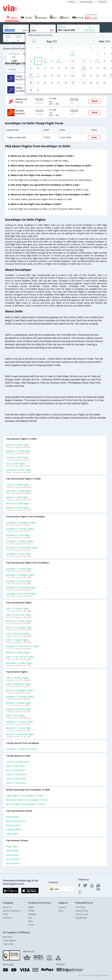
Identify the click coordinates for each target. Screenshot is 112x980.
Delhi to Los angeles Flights (19, 627)
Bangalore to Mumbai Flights (20, 697)
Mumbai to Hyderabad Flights (20, 734)
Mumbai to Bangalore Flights (20, 690)
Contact (62, 907)
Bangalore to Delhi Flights (18, 451)
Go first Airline (13, 859)
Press (5, 914)
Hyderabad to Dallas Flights (19, 663)
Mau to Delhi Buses (15, 770)
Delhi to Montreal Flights (18, 634)
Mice (30, 921)
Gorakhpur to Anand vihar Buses (22, 749)
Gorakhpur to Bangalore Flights (21, 522)
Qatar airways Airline (16, 821)
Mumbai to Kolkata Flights (19, 703)
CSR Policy (80, 907)
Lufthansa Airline (14, 829)
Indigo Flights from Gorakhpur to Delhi (24, 796)
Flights (31, 907)
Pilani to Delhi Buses (16, 783)
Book (95, 101)
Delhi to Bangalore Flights (18, 684)
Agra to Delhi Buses (16, 766)
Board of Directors (12, 911)
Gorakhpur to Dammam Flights (21, 587)
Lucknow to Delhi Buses (18, 762)
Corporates (8, 944)
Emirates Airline (13, 825)
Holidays (32, 914)
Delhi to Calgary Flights (17, 640)
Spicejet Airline (13, 863)
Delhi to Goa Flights (15, 715)
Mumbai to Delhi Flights (17, 445)
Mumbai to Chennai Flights (19, 728)
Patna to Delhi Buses (16, 779)
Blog (61, 911)
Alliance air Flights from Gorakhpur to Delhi (27, 800)
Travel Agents (9, 940)
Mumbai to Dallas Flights (18, 652)
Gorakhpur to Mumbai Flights (20, 529)
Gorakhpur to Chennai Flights (20, 541)
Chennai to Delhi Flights (17, 457)
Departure (62, 27)
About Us (7, 907)
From (7, 27)
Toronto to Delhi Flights (17, 485)
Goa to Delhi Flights (15, 464)
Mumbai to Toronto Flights (19, 621)
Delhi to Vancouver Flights (18, 615)
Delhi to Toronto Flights (17, 609)
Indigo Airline (12, 834)
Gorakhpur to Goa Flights (18, 535)
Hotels (31, 911)
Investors (7, 918)
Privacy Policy (82, 911)
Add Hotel (7, 937)
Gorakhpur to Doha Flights (19, 581)
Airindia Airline (12, 817)
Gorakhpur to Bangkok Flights (20, 575)
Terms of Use (82, 914)
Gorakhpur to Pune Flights (18, 554)
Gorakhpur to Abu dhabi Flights (21, 594)
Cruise (31, 925)
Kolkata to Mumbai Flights (19, 709)
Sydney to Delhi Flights (17, 497)
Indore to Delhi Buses (16, 774)
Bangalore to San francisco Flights (23, 646)
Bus (30, 918)
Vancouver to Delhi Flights (18, 491)
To (33, 27)
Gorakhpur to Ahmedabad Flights (22, 548)
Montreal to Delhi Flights (18, 504)
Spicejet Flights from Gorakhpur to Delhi (25, 804)
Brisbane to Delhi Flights (18, 508)
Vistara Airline (12, 855)
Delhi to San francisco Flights (20, 657)
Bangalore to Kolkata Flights (20, 722)
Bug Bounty (81, 918)
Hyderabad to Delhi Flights (19, 470)
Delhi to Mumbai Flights (17, 678)
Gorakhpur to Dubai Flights (19, 569)
